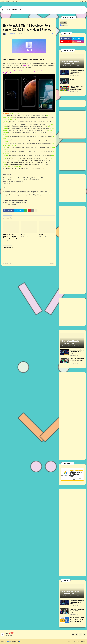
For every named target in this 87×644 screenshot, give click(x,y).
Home (3, 1)
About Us (8, 1)
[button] (82, 10)
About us (83, 642)
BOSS (21, 642)
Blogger (9, 642)
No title (23, 235)
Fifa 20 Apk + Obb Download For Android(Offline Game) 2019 (77, 360)
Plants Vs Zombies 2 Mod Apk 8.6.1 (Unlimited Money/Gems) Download (76, 88)
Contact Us (14, 1)
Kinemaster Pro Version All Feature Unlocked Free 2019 (77, 72)
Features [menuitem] (15, 10)
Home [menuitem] (8, 10)
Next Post (51, 263)
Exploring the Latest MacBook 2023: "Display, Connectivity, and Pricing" (10, 236)
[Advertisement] (72, 125)
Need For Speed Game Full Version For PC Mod (71, 63)
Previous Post (8, 263)
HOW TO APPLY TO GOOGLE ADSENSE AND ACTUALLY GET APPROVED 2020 (77, 620)
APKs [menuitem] (21, 10)
